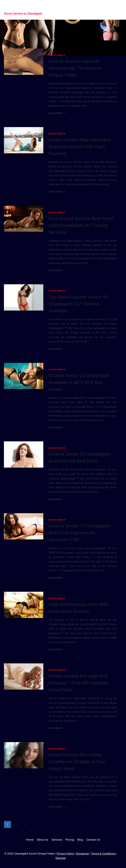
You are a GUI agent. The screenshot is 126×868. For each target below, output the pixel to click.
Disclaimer (83, 854)
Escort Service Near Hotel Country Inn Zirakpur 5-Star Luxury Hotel (77, 762)
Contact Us (93, 840)
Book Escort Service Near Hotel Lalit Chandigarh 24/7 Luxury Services (81, 225)
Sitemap (61, 858)
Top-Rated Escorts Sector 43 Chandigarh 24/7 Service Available (78, 304)
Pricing (70, 840)
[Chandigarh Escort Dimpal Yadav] (40, 10)
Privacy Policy (65, 854)
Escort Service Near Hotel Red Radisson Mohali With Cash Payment (80, 147)
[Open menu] (117, 10)
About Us (43, 840)
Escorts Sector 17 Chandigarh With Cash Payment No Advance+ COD (79, 533)
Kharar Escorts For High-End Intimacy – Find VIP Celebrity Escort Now (79, 683)
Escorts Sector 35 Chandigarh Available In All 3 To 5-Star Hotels (79, 382)
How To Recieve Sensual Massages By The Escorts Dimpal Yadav (75, 68)
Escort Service (57, 55)
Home (30, 840)
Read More (57, 113)
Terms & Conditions (103, 854)
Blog (80, 840)
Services (57, 840)
